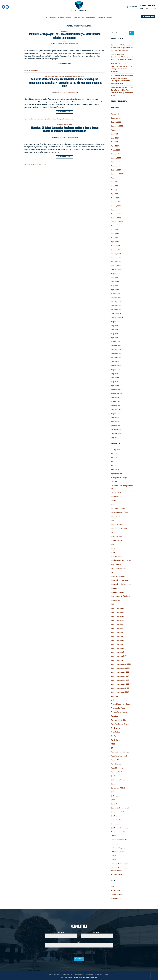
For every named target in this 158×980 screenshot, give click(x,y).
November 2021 (117, 310)
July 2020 (115, 374)
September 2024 (117, 174)
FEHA (113, 548)
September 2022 (117, 270)
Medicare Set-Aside (118, 708)
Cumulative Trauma (118, 508)
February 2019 (116, 406)
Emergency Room (117, 540)
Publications (79, 18)
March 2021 (115, 342)
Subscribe (79, 959)
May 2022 (115, 286)
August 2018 (116, 414)
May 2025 (115, 142)
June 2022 (115, 282)
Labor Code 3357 (117, 628)
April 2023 (115, 242)
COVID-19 (115, 500)
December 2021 (117, 306)
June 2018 (115, 418)
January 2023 (116, 254)
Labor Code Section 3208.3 (51, 76)
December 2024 (117, 162)
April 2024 (115, 194)
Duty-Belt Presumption (119, 528)
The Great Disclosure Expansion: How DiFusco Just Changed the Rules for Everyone (121, 68)
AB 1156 (114, 454)
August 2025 (116, 130)
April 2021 (115, 338)
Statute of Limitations (119, 812)
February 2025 (116, 154)
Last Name (97, 932)
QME (113, 748)
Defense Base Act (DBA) (120, 512)
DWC (113, 532)
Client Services (50, 18)
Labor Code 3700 (117, 636)
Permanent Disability (119, 720)
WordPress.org (116, 899)
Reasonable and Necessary (121, 752)
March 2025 (115, 150)
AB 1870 (114, 458)
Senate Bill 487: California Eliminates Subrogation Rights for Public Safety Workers (122, 48)
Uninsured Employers (119, 848)
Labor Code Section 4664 (120, 676)
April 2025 (115, 146)
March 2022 (115, 294)
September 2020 (117, 366)
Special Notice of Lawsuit (120, 808)
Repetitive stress (117, 768)
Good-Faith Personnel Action (121, 560)
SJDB (113, 800)
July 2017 (115, 438)
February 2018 (116, 426)
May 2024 (115, 190)
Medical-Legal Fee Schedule (121, 704)
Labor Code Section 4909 (120, 684)
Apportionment (116, 474)
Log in (113, 887)
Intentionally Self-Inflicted (121, 596)
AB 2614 (114, 462)
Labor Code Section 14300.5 (121, 664)
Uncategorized (65, 31)
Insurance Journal (118, 592)
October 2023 (116, 218)
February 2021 (116, 346)
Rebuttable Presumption (120, 756)
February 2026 (116, 114)
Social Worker (116, 804)
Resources (101, 18)
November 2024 (117, 166)
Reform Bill (115, 760)
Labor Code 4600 (117, 644)
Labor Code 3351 (117, 624)
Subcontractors (117, 820)
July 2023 (115, 230)
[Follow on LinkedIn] (7, 7)
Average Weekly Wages (119, 478)
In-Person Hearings (118, 576)
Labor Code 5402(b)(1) (119, 656)
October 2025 (116, 122)
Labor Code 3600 (117, 632)
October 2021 (116, 314)
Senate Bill (115, 784)
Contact (110, 18)
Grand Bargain (116, 564)
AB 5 (113, 466)
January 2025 (116, 158)
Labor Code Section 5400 (120, 688)
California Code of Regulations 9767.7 (122, 487)
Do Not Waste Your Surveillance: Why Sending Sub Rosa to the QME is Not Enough (122, 57)
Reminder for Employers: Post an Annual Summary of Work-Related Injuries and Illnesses (65, 36)
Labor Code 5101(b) (118, 652)
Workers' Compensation (79, 76)
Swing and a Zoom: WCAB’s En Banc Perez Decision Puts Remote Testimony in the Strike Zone (122, 91)
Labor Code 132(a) (118, 608)
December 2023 (117, 210)
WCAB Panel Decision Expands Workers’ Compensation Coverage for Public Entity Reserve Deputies (122, 79)
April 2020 (115, 386)
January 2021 (116, 350)
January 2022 (116, 302)
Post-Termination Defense (120, 724)
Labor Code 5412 (117, 660)
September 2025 (117, 126)
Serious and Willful (118, 788)
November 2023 (117, 214)
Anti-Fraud (115, 470)
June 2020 (115, 378)
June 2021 (115, 330)
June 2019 (115, 398)
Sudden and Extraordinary (65, 76)
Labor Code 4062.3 (118, 640)
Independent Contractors (120, 580)
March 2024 (115, 198)
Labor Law (115, 696)
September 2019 (117, 394)
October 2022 (116, 266)
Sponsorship (91, 18)
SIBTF (113, 792)
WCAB (113, 856)
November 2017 (117, 430)
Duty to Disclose (117, 524)
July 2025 (115, 134)
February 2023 (116, 250)
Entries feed (115, 891)
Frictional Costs (117, 556)
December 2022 (117, 258)
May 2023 (115, 238)
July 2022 (115, 278)
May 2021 (115, 334)
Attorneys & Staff (65, 18)
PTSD (113, 744)
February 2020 (116, 390)
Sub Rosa (114, 816)
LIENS (113, 700)
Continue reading (65, 64)
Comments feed (117, 895)
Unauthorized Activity (119, 840)
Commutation (116, 496)
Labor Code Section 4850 (120, 680)
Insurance (115, 588)
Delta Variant (116, 516)
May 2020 (115, 382)
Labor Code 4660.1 (118, 648)
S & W (113, 776)
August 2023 (116, 226)
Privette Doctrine (117, 732)
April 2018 (115, 422)
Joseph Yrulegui (73, 44)
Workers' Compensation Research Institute (119, 869)
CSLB (113, 504)
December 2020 (117, 354)
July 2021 (115, 326)
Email (79, 942)
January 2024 (116, 206)
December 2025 (117, 118)
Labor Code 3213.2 (118, 620)
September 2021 (117, 318)
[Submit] (131, 33)
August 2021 (116, 322)
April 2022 (115, 290)
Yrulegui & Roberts (118, 875)
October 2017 (116, 434)
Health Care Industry (119, 568)
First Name (61, 932)
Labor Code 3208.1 (118, 612)
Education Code (117, 536)
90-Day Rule (116, 450)
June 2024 (115, 186)
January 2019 (116, 410)
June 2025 (115, 138)
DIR (112, 520)
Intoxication (115, 600)
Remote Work (116, 764)
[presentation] (57, 953)
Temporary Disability (118, 832)
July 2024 (115, 182)
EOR (113, 544)
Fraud (58, 125)
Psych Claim (115, 740)
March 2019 (115, 402)
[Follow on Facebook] (3, 7)
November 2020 (117, 358)
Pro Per (114, 736)
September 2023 (117, 222)
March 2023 (115, 246)
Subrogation (115, 824)
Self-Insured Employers (119, 780)
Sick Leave (115, 796)
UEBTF (114, 836)
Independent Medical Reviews (122, 584)
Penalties (114, 716)
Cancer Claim (116, 492)
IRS (112, 604)
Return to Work (117, 772)
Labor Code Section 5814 (120, 692)
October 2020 (116, 362)
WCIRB (114, 860)
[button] (131, 7)
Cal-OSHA (115, 482)
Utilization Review (118, 852)
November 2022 (117, 262)
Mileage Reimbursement (120, 712)
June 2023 (115, 234)
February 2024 (116, 202)
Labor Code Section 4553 (120, 672)
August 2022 (116, 274)
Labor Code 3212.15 (118, 616)
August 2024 (116, 178)
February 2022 (116, 298)
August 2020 (116, 370)
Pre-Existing (115, 728)
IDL (112, 572)
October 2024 (116, 170)
